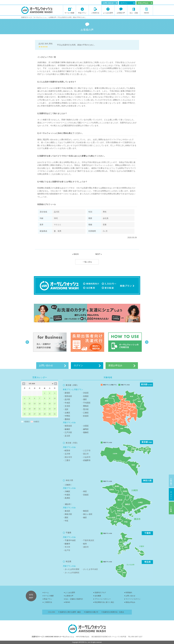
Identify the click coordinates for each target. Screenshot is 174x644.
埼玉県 (68, 562)
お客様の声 (69, 596)
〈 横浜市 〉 (68, 504)
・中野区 (66, 416)
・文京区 (66, 406)
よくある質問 (70, 593)
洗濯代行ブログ (100, 593)
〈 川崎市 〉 (68, 485)
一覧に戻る (87, 262)
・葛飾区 (85, 432)
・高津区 (66, 498)
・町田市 (66, 451)
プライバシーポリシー (103, 599)
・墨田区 (66, 419)
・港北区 (66, 511)
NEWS (68, 602)
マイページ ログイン (133, 599)
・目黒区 (85, 396)
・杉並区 (85, 416)
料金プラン (48, 599)
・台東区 (66, 413)
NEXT (98, 254)
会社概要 (98, 596)
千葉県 (68, 533)
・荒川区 (85, 409)
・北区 (66, 409)
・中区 (66, 521)
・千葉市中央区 (69, 540)
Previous (27, 342)
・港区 (84, 399)
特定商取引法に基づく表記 (104, 602)
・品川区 (66, 399)
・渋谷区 (85, 393)
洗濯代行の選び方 (92, 612)
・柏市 (84, 544)
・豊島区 (85, 406)
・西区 (66, 518)
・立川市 (66, 454)
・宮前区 (85, 495)
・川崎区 (66, 491)
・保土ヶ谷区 (87, 514)
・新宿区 (66, 393)
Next (147, 342)
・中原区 (66, 495)
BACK (76, 254)
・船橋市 (66, 544)
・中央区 (66, 403)
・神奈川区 (67, 514)
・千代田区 (86, 403)
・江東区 (85, 413)
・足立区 (66, 436)
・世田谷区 (67, 396)
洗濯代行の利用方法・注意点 (113, 612)
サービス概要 (49, 596)
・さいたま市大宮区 (71, 569)
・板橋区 (66, 429)
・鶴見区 (85, 511)
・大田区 (85, 426)
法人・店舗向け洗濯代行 (74, 599)
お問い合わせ (108, 3)
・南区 (84, 518)
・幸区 (84, 491)
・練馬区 (85, 429)
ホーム (46, 593)
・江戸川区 (67, 432)
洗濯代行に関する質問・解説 (70, 612)
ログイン (124, 3)
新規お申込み (130, 602)
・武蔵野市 (86, 460)
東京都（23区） (72, 385)
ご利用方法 (48, 602)
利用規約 (129, 593)
